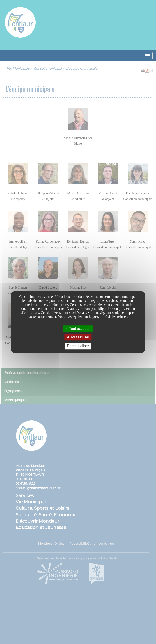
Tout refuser (78, 337)
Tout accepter (78, 329)
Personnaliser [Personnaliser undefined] (78, 346)
